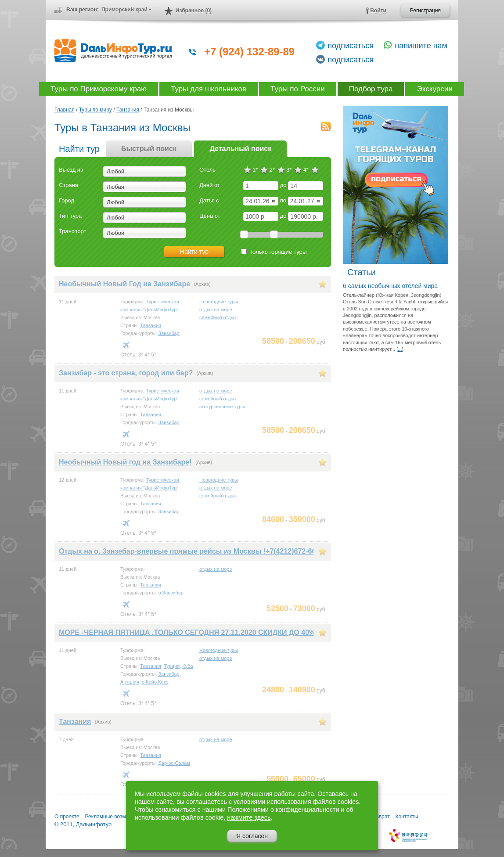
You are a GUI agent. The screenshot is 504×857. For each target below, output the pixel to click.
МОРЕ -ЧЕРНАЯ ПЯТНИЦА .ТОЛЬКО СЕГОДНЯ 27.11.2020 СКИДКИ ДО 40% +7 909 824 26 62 (216, 632)
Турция (172, 666)
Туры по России (298, 89)
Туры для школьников (209, 89)
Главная (65, 110)
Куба (187, 666)
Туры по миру (95, 110)
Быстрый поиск (149, 149)
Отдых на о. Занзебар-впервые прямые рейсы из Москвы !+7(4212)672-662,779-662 (203, 551)
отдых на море (216, 310)
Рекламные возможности (116, 817)
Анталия (130, 682)
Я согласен (252, 836)
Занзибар (169, 333)
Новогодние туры (219, 302)
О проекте (67, 817)
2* (272, 170)
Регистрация (425, 11)
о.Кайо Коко (155, 682)
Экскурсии (434, 89)
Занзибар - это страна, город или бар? (126, 373)
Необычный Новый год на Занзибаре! (125, 462)
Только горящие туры (274, 252)
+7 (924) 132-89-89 (249, 52)
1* (255, 170)
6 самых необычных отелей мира (390, 286)
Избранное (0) (194, 11)
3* (289, 170)
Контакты (407, 817)
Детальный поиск (240, 149)
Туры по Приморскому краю (99, 89)
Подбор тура (371, 89)
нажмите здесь (249, 817)
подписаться (351, 46)
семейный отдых (218, 317)
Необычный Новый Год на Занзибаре (124, 284)
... (400, 349)
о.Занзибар (171, 593)
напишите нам (421, 46)
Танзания (128, 110)
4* (306, 170)
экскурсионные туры (222, 407)
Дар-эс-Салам (174, 763)
